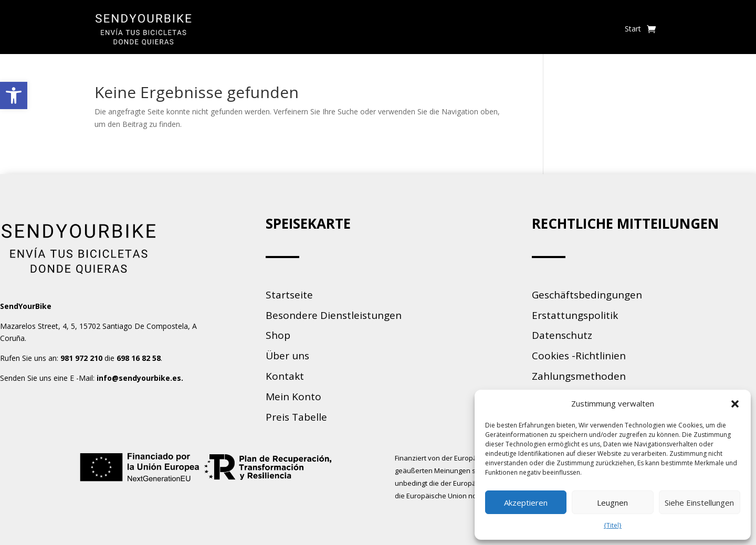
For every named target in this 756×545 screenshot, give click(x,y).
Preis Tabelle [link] (296, 417)
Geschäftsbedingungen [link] (587, 295)
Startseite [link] (289, 295)
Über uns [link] (287, 356)
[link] (14, 95)
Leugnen (612, 503)
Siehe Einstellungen (699, 503)
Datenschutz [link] (562, 335)
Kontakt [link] (285, 376)
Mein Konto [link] (293, 397)
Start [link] (633, 29)
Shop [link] (278, 335)
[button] (735, 404)
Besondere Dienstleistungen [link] (334, 315)
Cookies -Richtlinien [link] (579, 356)
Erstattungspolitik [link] (575, 315)
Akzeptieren (526, 503)
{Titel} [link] (613, 525)
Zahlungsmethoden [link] (579, 376)
